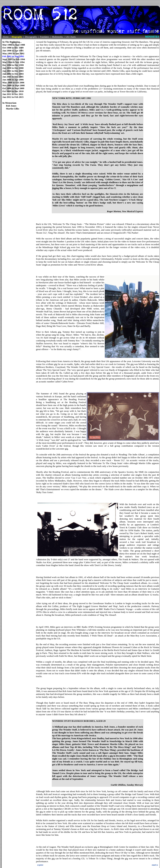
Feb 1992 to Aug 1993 (13, 56)
